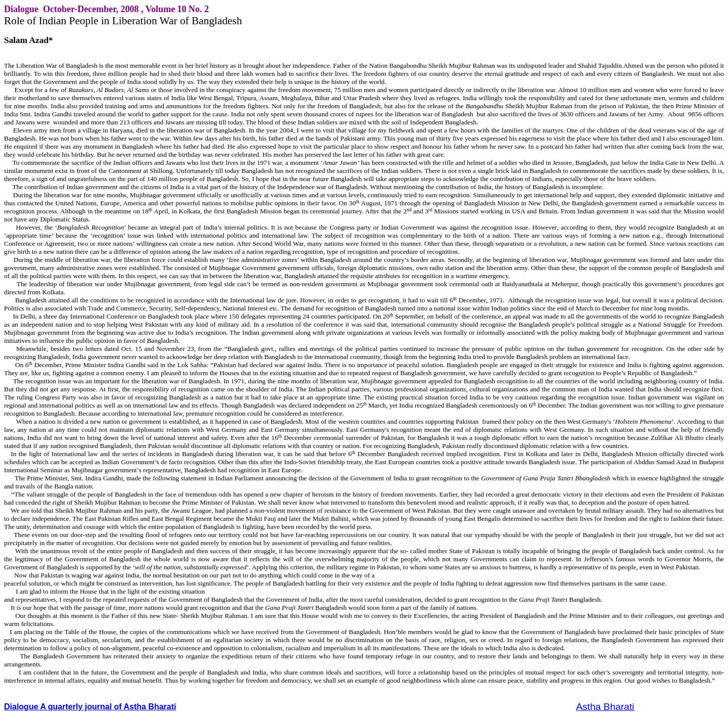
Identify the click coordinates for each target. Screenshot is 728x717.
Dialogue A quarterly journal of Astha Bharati (90, 707)
